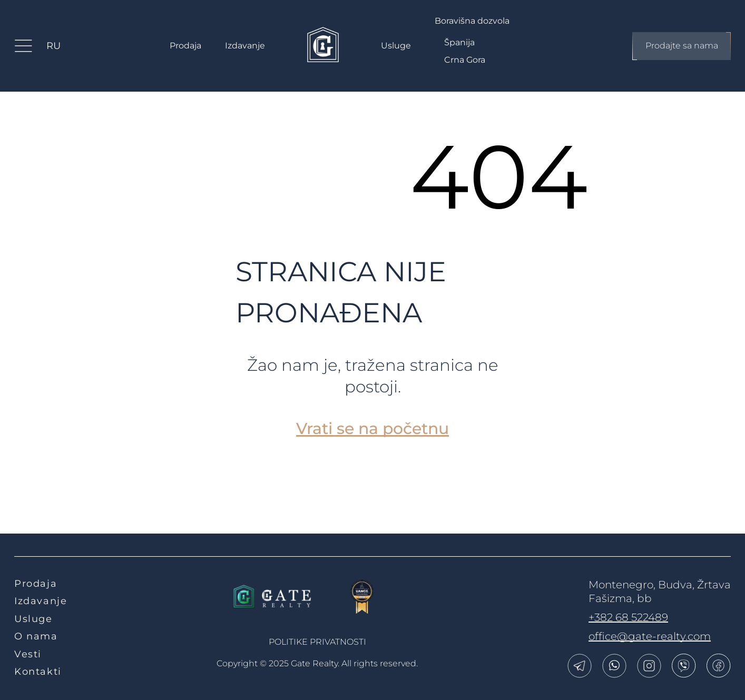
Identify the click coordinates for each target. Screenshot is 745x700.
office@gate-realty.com (650, 636)
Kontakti (38, 672)
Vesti (28, 654)
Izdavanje (245, 46)
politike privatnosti (317, 642)
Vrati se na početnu (372, 428)
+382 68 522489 (628, 617)
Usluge (396, 46)
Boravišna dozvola (472, 21)
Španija (459, 42)
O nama (36, 636)
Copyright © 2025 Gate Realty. (317, 663)
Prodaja (185, 46)
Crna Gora (465, 60)
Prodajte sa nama (682, 46)
